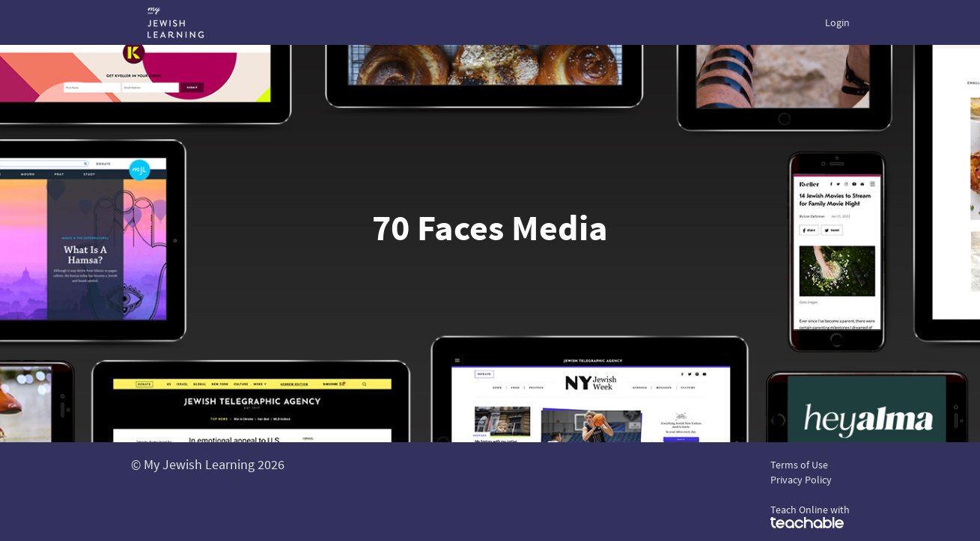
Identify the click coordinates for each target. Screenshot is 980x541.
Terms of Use (799, 465)
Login (837, 22)
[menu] (831, 22)
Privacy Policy (801, 480)
